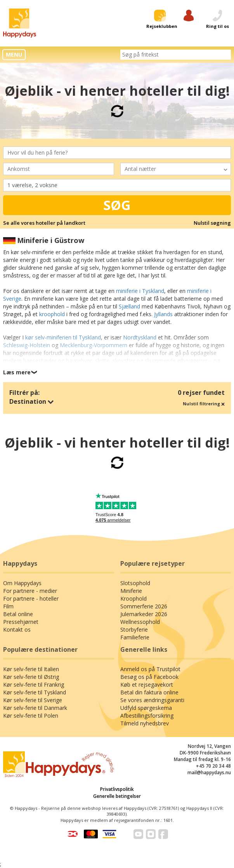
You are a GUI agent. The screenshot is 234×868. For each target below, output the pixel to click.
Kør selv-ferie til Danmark (35, 708)
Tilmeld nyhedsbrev (145, 723)
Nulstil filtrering (204, 404)
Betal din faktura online (149, 692)
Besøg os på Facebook (149, 677)
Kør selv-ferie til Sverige (33, 700)
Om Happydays (22, 583)
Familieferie (135, 637)
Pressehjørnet (21, 622)
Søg (117, 205)
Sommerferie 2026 (144, 606)
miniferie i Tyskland (140, 291)
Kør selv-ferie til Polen (31, 716)
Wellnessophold (140, 622)
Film (8, 606)
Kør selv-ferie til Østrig (31, 677)
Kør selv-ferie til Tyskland (35, 692)
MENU (14, 54)
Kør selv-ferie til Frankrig (34, 685)
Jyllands (163, 314)
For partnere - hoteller (31, 598)
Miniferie (131, 591)
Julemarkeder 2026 (144, 614)
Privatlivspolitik (117, 789)
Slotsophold (135, 583)
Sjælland (129, 306)
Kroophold (133, 598)
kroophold (52, 314)
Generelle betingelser (117, 796)
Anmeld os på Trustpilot (150, 669)
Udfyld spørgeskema (146, 708)
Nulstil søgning (212, 223)
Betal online (18, 614)
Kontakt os (17, 629)
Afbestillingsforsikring (147, 716)
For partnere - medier (30, 591)
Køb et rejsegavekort (147, 685)
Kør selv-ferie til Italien (31, 669)
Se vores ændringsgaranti (152, 700)
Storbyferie (134, 629)
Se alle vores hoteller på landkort (44, 223)
